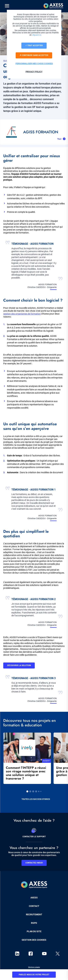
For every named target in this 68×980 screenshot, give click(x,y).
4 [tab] (36, 791)
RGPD (34, 923)
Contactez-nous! (34, 863)
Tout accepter (34, 46)
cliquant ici (37, 35)
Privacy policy (34, 72)
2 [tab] (30, 791)
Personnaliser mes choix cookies (34, 63)
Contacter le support (34, 832)
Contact (34, 906)
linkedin (17, 954)
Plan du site (34, 931)
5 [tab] (39, 791)
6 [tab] (41, 791)
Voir (59, 139)
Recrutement (34, 914)
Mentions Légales (34, 967)
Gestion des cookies (34, 940)
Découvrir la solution (19, 665)
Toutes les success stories (36, 799)
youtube (44, 954)
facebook (31, 954)
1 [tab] (27, 791)
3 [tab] (33, 791)
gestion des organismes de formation (22, 314)
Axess (34, 898)
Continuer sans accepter (34, 55)
